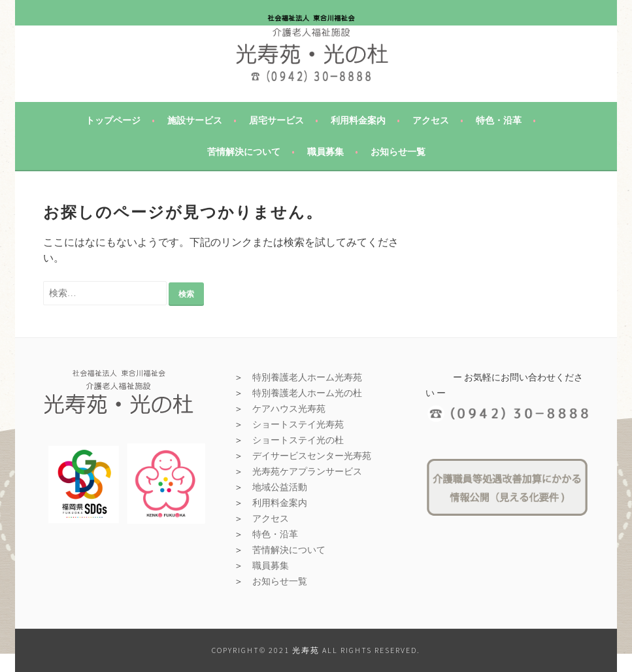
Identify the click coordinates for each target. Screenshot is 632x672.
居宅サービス (276, 120)
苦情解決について (244, 152)
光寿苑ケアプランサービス (307, 471)
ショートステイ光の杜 (298, 440)
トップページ (113, 120)
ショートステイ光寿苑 (298, 424)
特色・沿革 (499, 120)
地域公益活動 (280, 487)
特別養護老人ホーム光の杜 (307, 393)
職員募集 (325, 152)
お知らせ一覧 (398, 152)
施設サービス (195, 120)
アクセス (431, 120)
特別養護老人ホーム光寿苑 (307, 377)
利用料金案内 (358, 120)
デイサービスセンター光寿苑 (312, 456)
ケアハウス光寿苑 (289, 409)
